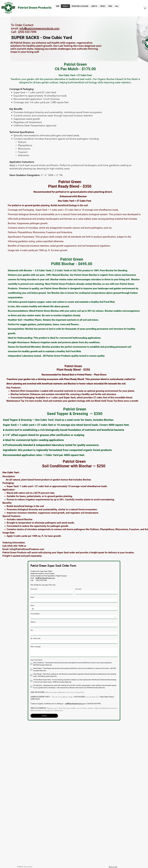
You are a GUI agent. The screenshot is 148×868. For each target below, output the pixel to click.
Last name (78, 589)
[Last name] (96, 592)
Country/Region (35, 614)
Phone (32, 605)
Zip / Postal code (35, 638)
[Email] (73, 601)
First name (34, 589)
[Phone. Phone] (76, 609)
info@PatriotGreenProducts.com (27, 549)
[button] (145, 8)
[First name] (51, 592)
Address (33, 622)
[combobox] (74, 617)
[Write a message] (74, 652)
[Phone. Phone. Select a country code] (34, 609)
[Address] (73, 625)
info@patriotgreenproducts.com (39, 28)
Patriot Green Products (35, 8)
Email (33, 597)
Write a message (36, 647)
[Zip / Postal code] (73, 642)
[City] (73, 633)
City (32, 630)
